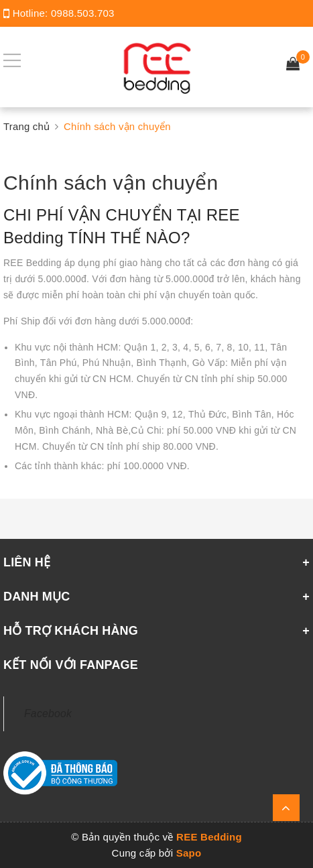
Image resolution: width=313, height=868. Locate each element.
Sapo (189, 853)
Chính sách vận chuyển (111, 183)
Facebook (48, 714)
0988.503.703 (83, 13)
